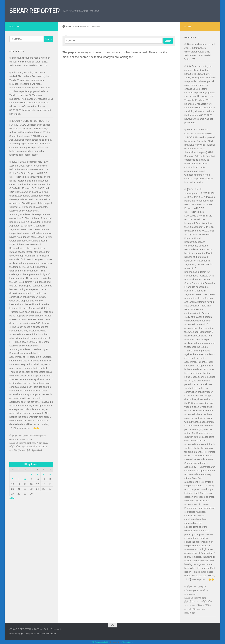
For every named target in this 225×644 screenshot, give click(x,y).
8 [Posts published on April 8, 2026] (25, 479)
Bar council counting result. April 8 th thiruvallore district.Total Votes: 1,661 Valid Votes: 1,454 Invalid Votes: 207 (30, 62)
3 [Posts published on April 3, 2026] (37, 474)
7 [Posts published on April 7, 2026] (19, 479)
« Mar (12, 498)
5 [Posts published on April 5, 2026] (50, 474)
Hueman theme (49, 634)
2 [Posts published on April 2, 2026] (31, 474)
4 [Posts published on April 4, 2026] (44, 474)
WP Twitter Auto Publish (101, 642)
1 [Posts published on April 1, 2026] (25, 474)
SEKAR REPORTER (35, 11)
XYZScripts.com (127, 642)
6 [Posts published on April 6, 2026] (12, 479)
